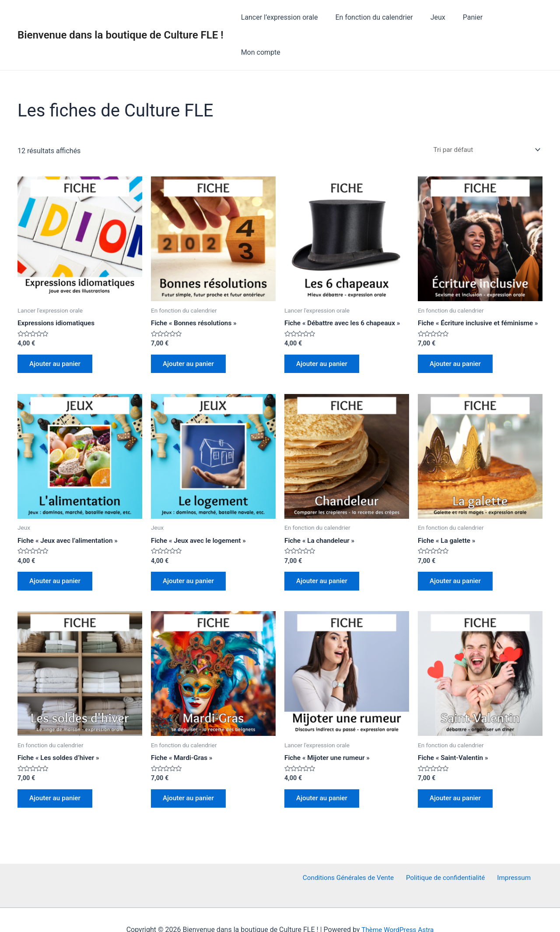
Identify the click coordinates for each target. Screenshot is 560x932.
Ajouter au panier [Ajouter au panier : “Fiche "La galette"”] (458, 558)
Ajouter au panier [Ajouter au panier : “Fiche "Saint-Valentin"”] (458, 778)
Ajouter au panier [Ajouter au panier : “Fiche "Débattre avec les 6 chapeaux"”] (324, 331)
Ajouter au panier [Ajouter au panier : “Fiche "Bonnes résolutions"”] (191, 331)
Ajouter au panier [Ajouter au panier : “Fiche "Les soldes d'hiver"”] (57, 778)
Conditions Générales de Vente (351, 858)
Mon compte (516, 17)
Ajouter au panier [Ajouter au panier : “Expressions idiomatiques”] (57, 331)
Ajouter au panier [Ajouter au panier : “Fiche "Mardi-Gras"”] (191, 778)
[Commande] (482, 115)
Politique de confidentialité (447, 858)
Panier (472, 17)
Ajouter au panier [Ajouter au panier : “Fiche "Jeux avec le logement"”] (191, 558)
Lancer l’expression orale (289, 17)
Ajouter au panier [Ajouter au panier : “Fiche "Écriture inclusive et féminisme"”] (458, 338)
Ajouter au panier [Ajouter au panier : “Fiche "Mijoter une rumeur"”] (324, 778)
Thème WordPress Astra (397, 910)
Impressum (513, 858)
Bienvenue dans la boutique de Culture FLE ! (121, 18)
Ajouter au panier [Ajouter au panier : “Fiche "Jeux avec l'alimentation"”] (57, 558)
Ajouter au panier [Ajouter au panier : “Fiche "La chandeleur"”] (324, 558)
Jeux (441, 17)
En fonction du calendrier (380, 17)
